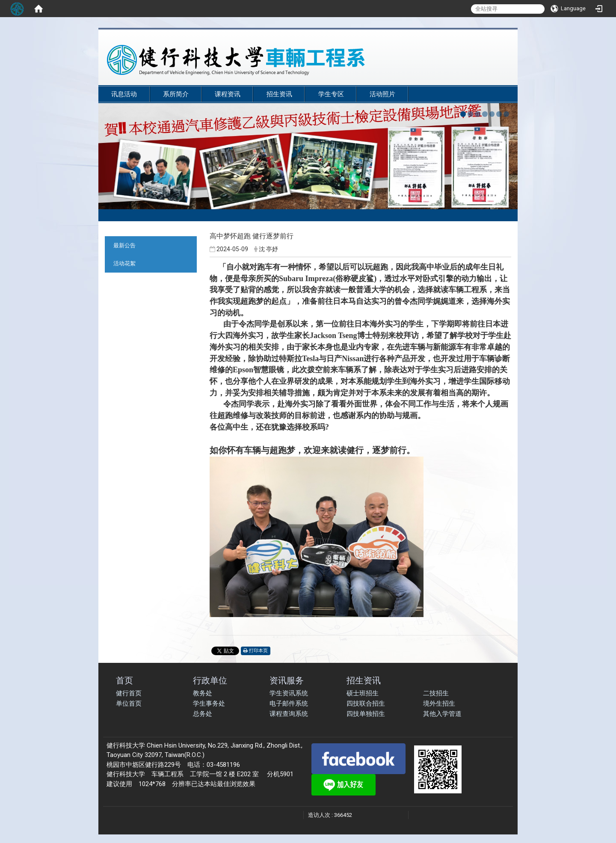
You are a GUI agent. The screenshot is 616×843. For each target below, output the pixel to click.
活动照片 (382, 94)
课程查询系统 (289, 714)
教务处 (203, 693)
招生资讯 (279, 94)
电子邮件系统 (289, 703)
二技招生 (436, 693)
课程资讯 (228, 94)
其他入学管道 (442, 714)
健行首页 (129, 693)
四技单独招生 (366, 714)
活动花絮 (124, 263)
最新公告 (124, 245)
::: (505, 82)
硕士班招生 (363, 693)
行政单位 (210, 680)
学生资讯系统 (289, 693)
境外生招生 (439, 703)
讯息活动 (124, 94)
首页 (124, 680)
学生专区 (331, 94)
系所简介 (176, 94)
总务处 (203, 714)
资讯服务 (287, 680)
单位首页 (129, 703)
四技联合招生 (366, 703)
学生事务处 (209, 703)
